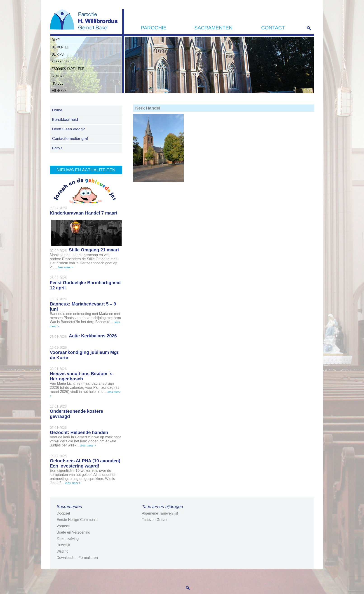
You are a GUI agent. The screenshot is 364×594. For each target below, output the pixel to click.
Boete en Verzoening (74, 532)
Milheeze (59, 91)
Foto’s (57, 148)
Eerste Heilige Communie (77, 520)
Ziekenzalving (68, 539)
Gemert (58, 76)
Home (57, 110)
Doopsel (63, 513)
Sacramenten (213, 28)
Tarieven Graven (155, 520)
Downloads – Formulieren (77, 558)
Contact (273, 28)
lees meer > (66, 267)
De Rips (58, 54)
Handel (58, 83)
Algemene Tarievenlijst (160, 513)
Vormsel (63, 526)
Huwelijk (63, 545)
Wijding (63, 551)
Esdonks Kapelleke (68, 69)
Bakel (56, 40)
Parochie (154, 28)
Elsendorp (61, 62)
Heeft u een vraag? (69, 129)
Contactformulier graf (70, 139)
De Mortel (60, 47)
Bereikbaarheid (65, 120)
